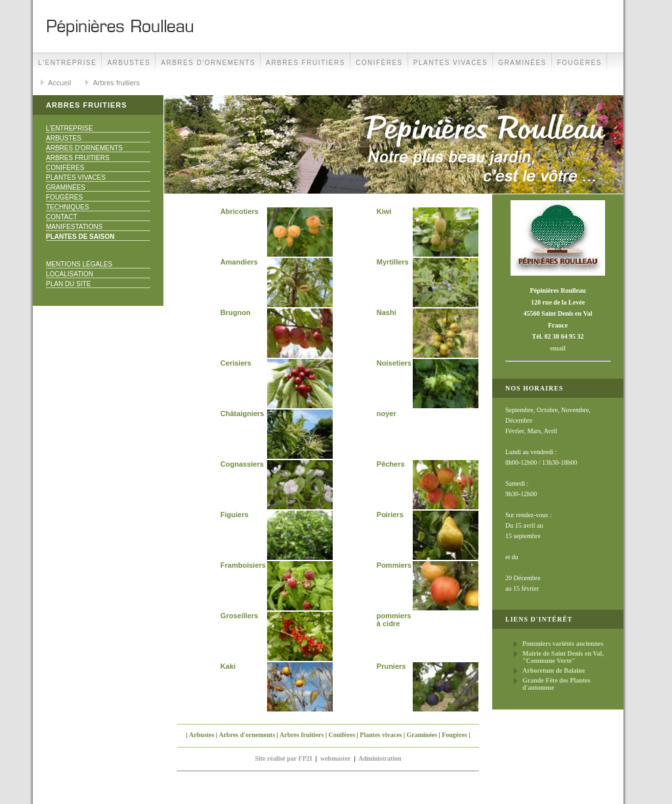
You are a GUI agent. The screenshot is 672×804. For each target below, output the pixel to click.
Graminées (522, 63)
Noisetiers (394, 363)
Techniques (68, 207)
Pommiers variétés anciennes (563, 644)
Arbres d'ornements (208, 63)
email (557, 348)
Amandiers (239, 262)
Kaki (228, 666)
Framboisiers (243, 565)
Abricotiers (240, 211)
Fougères (579, 63)
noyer (387, 413)
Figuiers (235, 515)
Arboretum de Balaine (554, 670)
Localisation (70, 274)
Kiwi (384, 211)
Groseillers (239, 616)
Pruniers (391, 666)
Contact (62, 217)
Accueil (59, 83)
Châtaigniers (242, 413)
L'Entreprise (67, 63)
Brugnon (236, 312)
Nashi (387, 312)
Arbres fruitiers (305, 63)
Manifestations (74, 227)
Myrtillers (393, 262)
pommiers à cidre (394, 620)
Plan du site (68, 284)
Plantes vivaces (451, 63)
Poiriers (390, 515)
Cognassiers (242, 464)
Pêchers (391, 464)
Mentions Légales (79, 264)
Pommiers (394, 565)
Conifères (379, 63)
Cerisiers (236, 363)
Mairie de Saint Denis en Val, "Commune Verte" (563, 657)
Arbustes (129, 63)
